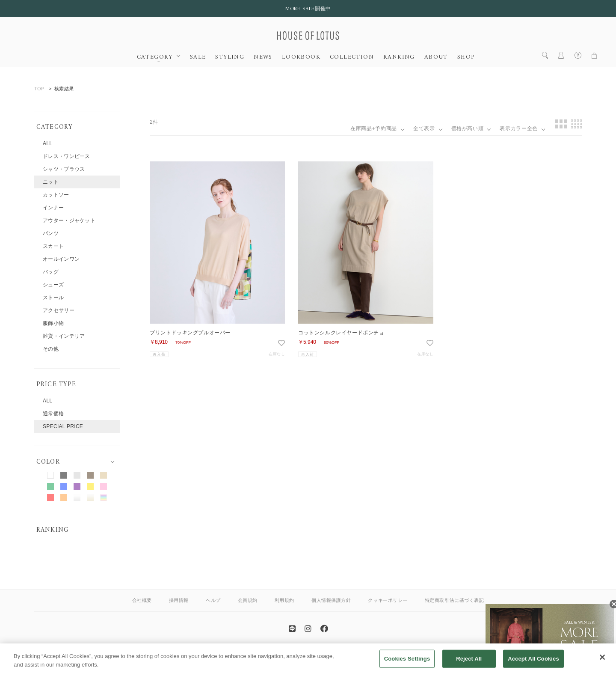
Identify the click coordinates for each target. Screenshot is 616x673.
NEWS (263, 57)
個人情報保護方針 (331, 600)
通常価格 (53, 414)
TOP (39, 89)
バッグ (51, 272)
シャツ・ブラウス (64, 169)
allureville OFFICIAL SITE (338, 653)
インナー (53, 208)
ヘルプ (213, 600)
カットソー (56, 195)
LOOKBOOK (301, 57)
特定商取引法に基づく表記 (455, 600)
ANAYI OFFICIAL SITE (274, 653)
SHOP (466, 57)
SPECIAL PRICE (63, 426)
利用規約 (284, 600)
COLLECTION (352, 57)
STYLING (230, 57)
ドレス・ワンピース (67, 156)
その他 (51, 349)
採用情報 (179, 600)
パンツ (51, 233)
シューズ (53, 285)
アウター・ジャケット (69, 220)
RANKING (399, 57)
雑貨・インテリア (64, 336)
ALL (47, 143)
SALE (198, 57)
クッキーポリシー (388, 600)
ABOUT (436, 57)
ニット (51, 182)
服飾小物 (53, 323)
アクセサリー (59, 310)
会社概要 (142, 600)
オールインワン (61, 259)
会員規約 (248, 600)
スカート (53, 246)
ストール (53, 298)
